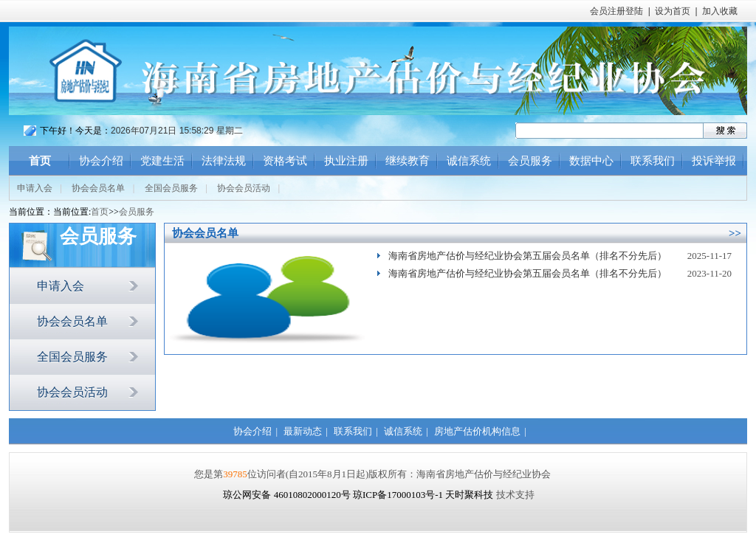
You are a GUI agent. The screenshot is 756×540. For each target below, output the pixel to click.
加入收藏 (720, 11)
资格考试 (285, 161)
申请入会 (35, 188)
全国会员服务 (171, 188)
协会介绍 (101, 161)
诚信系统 (469, 161)
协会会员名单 (98, 188)
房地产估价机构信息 (477, 431)
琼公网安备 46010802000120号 (288, 495)
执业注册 (346, 161)
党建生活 (162, 161)
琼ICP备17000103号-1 (398, 495)
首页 (40, 161)
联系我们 (653, 161)
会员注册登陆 (616, 11)
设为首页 (673, 11)
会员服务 (530, 161)
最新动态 (303, 431)
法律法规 (224, 161)
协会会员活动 (244, 188)
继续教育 (408, 161)
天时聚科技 (469, 495)
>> (735, 233)
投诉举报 (714, 161)
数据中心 (591, 161)
